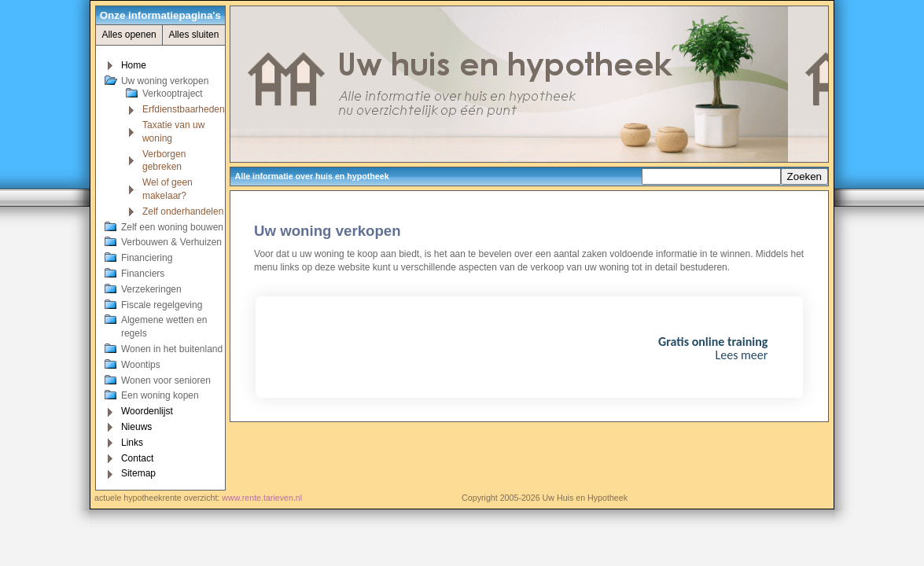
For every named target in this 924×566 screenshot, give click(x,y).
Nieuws (136, 427)
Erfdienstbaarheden (184, 109)
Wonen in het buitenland (172, 349)
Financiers (143, 274)
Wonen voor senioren (166, 380)
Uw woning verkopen (165, 81)
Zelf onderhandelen (183, 211)
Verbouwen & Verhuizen (171, 242)
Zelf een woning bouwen (172, 227)
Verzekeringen (151, 289)
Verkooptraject (173, 94)
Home (134, 65)
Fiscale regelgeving (162, 305)
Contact (137, 458)
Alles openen (129, 35)
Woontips (141, 365)
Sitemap (138, 473)
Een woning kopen (160, 395)
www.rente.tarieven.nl (262, 498)
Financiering (147, 258)
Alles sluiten (193, 35)
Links (132, 443)
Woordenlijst (147, 411)
